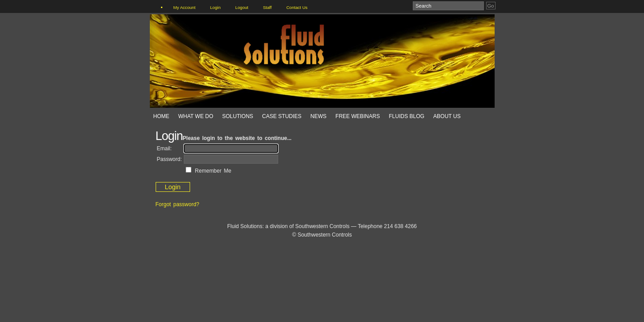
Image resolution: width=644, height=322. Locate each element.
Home (161, 116)
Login (215, 7)
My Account (185, 7)
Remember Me (212, 171)
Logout (242, 7)
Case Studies (282, 116)
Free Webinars (358, 116)
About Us (447, 116)
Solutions (238, 116)
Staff (267, 7)
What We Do (196, 116)
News (318, 116)
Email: (164, 148)
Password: (169, 159)
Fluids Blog (406, 116)
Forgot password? (178, 204)
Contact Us (297, 7)
